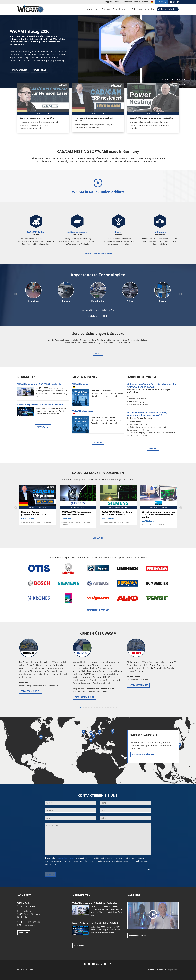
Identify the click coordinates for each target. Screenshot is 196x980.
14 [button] (116, 708)
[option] (98, 44)
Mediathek (98, 538)
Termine (98, 442)
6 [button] (94, 708)
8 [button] (100, 708)
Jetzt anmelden (20, 70)
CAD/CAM (93, 316)
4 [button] (89, 708)
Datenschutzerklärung (66, 858)
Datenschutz (161, 970)
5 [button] (92, 708)
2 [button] (83, 708)
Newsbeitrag (39, 70)
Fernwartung (162, 2)
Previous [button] (15, 294)
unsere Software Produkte (98, 254)
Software (106, 9)
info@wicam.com (32, 925)
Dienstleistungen (121, 9)
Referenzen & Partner (98, 610)
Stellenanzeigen (138, 935)
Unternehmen (93, 9)
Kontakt (145, 2)
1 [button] (81, 708)
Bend (105, 316)
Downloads (118, 2)
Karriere (137, 2)
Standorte (128, 2)
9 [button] (103, 708)
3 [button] (86, 708)
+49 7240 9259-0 (33, 922)
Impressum (172, 970)
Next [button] (180, 294)
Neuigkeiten (43, 427)
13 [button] (114, 708)
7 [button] (97, 708)
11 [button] (108, 708)
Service (98, 353)
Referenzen (137, 9)
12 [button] (111, 708)
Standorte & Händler (143, 754)
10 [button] (105, 708)
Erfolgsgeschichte (31, 691)
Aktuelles (150, 9)
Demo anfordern (169, 9)
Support (109, 2)
